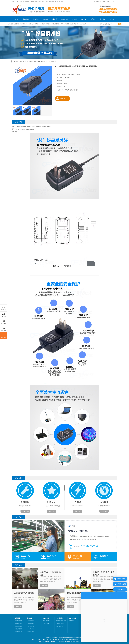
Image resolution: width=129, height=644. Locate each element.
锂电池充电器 (60, 626)
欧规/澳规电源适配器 (46, 24)
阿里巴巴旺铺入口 (112, 1)
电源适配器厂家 (24, 24)
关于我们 (103, 19)
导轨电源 (36, 19)
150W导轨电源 (31, 623)
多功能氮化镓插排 (61, 621)
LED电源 (45, 19)
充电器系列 (55, 19)
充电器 (72, 24)
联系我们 (112, 19)
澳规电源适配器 (18, 632)
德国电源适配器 (18, 629)
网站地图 (41, 642)
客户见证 (93, 19)
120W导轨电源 (31, 626)
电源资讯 (97, 1)
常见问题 (103, 1)
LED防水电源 (47, 623)
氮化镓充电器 (83, 24)
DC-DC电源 (64, 19)
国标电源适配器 (18, 623)
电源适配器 (26, 19)
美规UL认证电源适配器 (34, 24)
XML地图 (47, 642)
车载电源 (72, 621)
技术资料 (74, 19)
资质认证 (84, 19)
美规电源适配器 (42, 61)
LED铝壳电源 (47, 621)
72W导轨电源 (31, 632)
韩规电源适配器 (55, 24)
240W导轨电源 (31, 621)
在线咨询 (62, 99)
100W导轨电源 (31, 629)
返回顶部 (4, 336)
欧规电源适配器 (18, 626)
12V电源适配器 (53, 61)
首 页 (17, 19)
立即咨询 (25, 511)
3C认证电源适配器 (65, 24)
